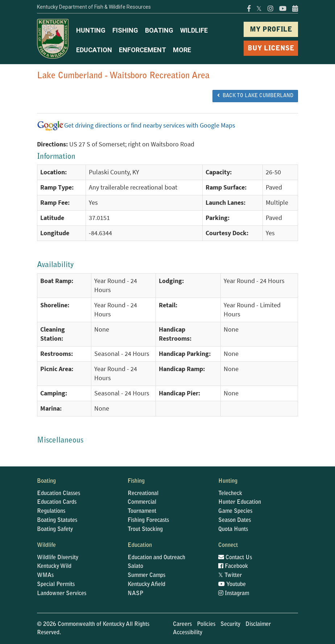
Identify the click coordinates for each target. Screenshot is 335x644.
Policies (206, 624)
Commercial (142, 502)
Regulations (51, 511)
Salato (135, 566)
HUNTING (91, 30)
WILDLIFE (194, 30)
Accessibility (188, 633)
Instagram (234, 594)
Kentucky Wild (54, 566)
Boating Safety (55, 529)
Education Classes (59, 494)
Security (230, 624)
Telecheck (230, 494)
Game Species (235, 511)
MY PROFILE (271, 30)
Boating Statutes (57, 520)
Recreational (143, 494)
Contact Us (235, 558)
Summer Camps (146, 576)
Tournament (142, 511)
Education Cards (57, 502)
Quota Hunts (233, 529)
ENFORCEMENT (142, 50)
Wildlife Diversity (58, 558)
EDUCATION (94, 50)
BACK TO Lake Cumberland (255, 96)
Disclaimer (258, 624)
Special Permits (56, 585)
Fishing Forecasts (148, 520)
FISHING (125, 30)
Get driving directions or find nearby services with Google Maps (136, 125)
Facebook (233, 566)
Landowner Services (62, 594)
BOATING (159, 30)
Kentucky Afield (146, 585)
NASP (136, 594)
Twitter (230, 576)
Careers (182, 624)
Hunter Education (240, 502)
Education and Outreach (156, 558)
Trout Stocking (145, 529)
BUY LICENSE (271, 49)
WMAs (45, 576)
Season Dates (235, 520)
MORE (182, 50)
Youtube (232, 585)
